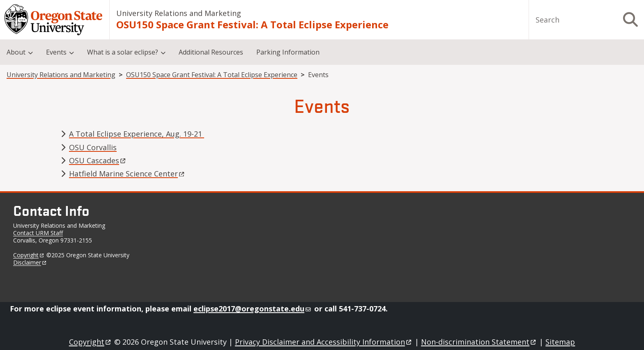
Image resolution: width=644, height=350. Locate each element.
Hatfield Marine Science (127, 174)
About (16, 52)
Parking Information (288, 52)
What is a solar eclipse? (123, 52)
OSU (98, 160)
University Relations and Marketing (179, 13)
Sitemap (560, 342)
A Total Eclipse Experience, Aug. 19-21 (137, 134)
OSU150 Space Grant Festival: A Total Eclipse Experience (252, 24)
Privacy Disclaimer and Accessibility (324, 342)
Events (56, 52)
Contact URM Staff (38, 233)
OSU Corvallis (93, 147)
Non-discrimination (479, 342)
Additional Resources (211, 52)
